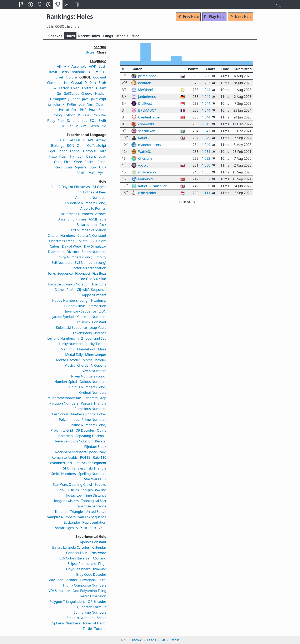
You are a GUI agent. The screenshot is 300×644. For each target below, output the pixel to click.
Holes (70, 36)
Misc (135, 36)
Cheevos (55, 36)
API (123, 640)
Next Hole (241, 17)
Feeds (151, 640)
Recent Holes (89, 36)
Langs (108, 36)
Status (174, 640)
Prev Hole (188, 17)
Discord (136, 640)
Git (163, 640)
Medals (122, 36)
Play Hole (214, 17)
